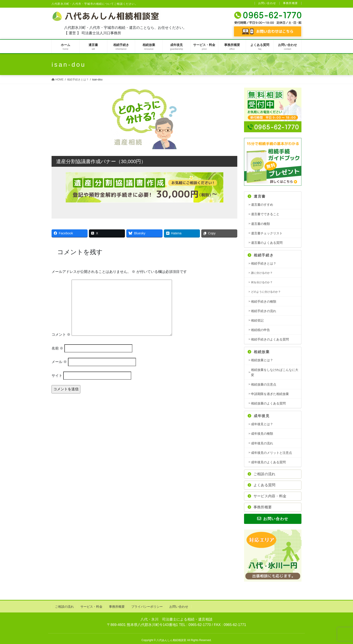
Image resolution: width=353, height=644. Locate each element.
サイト (57, 376)
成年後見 (259, 416)
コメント (61, 335)
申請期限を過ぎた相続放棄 (270, 394)
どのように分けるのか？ (266, 292)
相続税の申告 (260, 330)
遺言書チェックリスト (267, 233)
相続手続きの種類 (264, 301)
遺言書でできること (265, 214)
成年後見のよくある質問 (268, 462)
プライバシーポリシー (147, 607)
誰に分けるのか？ (262, 273)
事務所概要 (290, 3)
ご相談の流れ (261, 474)
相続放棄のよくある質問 (268, 403)
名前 (57, 348)
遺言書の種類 (260, 224)
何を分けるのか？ (262, 282)
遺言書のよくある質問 (267, 243)
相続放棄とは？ (262, 360)
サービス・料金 (91, 607)
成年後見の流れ (262, 443)
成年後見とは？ (262, 424)
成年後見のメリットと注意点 (272, 453)
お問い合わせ (267, 3)
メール (59, 362)
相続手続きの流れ (264, 311)
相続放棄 (259, 352)
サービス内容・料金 (267, 496)
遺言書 (257, 196)
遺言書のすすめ (262, 205)
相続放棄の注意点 (264, 384)
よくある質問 (261, 485)
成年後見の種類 (262, 434)
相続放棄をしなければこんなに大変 (275, 372)
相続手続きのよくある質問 (270, 339)
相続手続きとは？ (264, 263)
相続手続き (261, 255)
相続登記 (257, 320)
